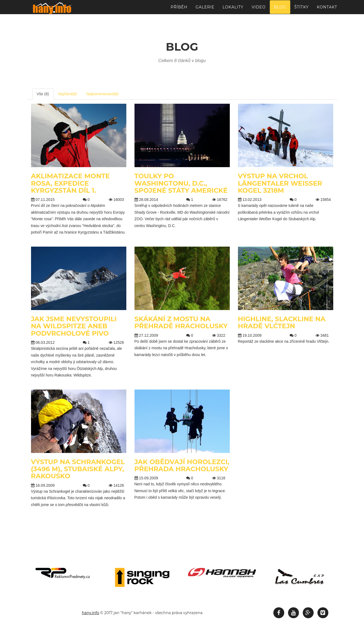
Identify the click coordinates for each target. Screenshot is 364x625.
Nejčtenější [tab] (68, 94)
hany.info (91, 613)
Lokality (233, 10)
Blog (280, 10)
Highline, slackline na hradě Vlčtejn (282, 322)
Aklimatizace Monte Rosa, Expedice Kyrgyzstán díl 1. (71, 183)
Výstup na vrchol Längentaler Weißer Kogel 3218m (280, 183)
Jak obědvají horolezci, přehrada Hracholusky (182, 465)
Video (259, 10)
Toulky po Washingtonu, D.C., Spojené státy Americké (181, 183)
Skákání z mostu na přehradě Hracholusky (181, 322)
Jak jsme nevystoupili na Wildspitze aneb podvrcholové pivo (74, 326)
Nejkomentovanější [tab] (103, 94)
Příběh (179, 10)
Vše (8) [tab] (43, 94)
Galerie (205, 10)
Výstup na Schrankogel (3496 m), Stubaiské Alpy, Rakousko (78, 469)
